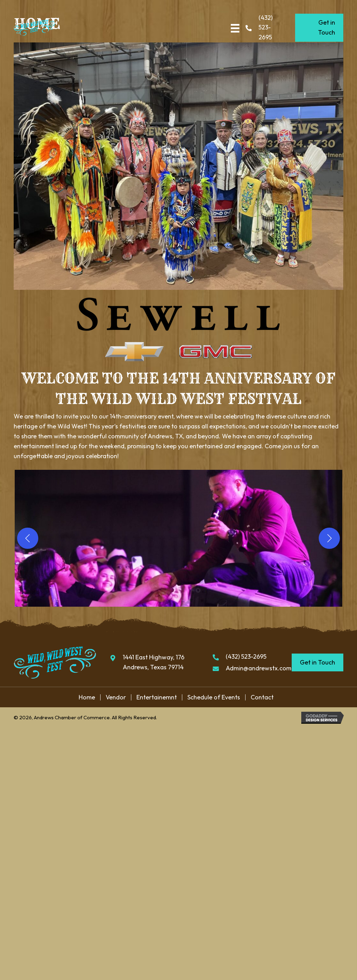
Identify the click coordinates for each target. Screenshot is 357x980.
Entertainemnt (157, 697)
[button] (178, 538)
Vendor (116, 697)
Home (87, 697)
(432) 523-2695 (266, 28)
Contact (262, 697)
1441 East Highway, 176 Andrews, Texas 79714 (154, 662)
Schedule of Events (214, 697)
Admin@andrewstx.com (259, 668)
